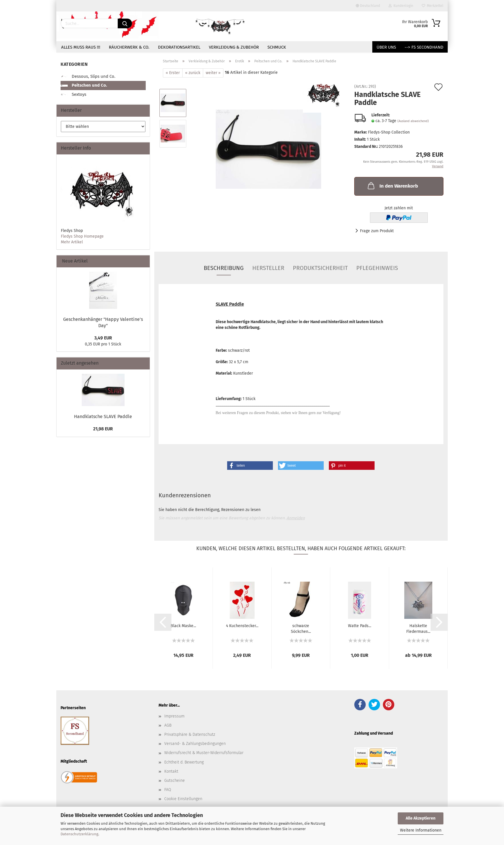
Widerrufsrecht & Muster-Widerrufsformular (204, 753)
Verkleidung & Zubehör (234, 47)
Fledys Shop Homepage (82, 236)
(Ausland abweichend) (413, 121)
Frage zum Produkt (377, 231)
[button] (250, 466)
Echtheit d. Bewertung (184, 762)
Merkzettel (433, 6)
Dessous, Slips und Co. (88, 76)
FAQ (168, 790)
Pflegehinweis (377, 268)
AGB (168, 725)
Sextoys (73, 94)
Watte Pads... (360, 626)
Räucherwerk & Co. (129, 47)
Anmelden (296, 518)
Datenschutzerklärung (79, 834)
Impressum (174, 716)
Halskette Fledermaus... (418, 628)
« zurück (193, 73)
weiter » (213, 73)
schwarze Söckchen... (301, 628)
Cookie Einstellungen (183, 799)
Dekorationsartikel (179, 47)
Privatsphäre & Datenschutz (190, 734)
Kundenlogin (401, 6)
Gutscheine (175, 781)
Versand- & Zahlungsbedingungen (195, 744)
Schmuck (277, 47)
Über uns (386, 47)
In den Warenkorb (392, 186)
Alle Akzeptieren (421, 818)
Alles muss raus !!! (81, 47)
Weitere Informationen (421, 830)
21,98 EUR (103, 429)
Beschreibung (224, 268)
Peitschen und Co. (84, 85)
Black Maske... (183, 626)
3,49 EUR (103, 338)
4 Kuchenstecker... (242, 626)
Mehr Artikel (72, 242)
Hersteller (268, 268)
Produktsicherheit (320, 268)
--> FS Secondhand (424, 47)
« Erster (173, 73)
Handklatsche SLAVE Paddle (103, 416)
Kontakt (171, 771)
